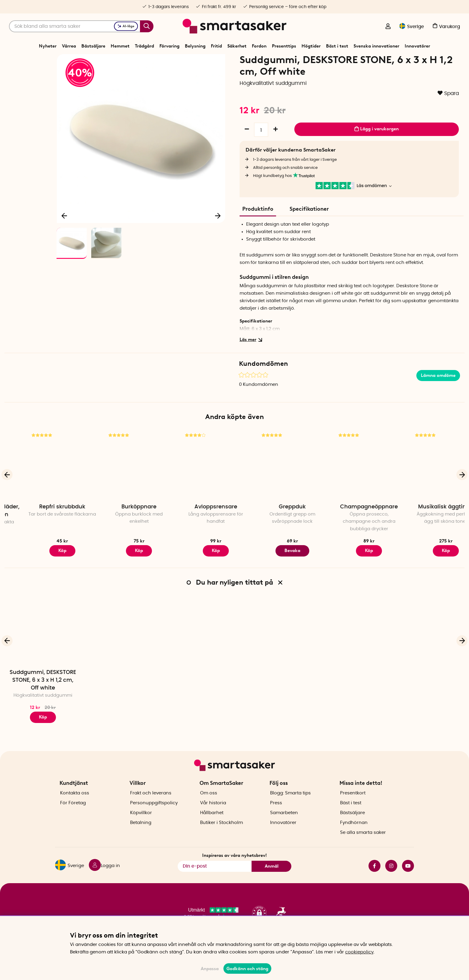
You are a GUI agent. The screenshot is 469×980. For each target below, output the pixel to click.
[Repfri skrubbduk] (119, 485)
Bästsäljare (93, 46)
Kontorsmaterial (200, 61)
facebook (374, 876)
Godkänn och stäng (247, 969)
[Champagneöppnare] (426, 485)
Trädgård (144, 46)
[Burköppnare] (196, 485)
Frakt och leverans (151, 804)
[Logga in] (388, 27)
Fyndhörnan (354, 833)
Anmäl (272, 877)
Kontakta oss (75, 804)
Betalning (141, 833)
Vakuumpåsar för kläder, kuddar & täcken (43, 531)
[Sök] (81, 26)
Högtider (311, 46)
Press (276, 813)
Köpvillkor (141, 823)
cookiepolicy (359, 952)
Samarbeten (284, 823)
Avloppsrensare (273, 528)
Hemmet (120, 46)
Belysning (195, 46)
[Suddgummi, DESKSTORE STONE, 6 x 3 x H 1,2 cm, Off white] (43, 651)
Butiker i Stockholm (221, 833)
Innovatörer (417, 46)
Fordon (259, 46)
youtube (408, 876)
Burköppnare (196, 528)
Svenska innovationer (376, 46)
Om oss (209, 804)
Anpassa (210, 969)
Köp (43, 571)
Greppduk (349, 528)
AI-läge (126, 26)
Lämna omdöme (438, 396)
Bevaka (350, 571)
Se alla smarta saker (363, 843)
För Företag (73, 813)
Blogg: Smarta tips (290, 804)
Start (155, 61)
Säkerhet (237, 46)
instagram (391, 876)
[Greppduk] (349, 485)
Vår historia (213, 813)
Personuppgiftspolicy (154, 813)
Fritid (216, 46)
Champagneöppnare (426, 528)
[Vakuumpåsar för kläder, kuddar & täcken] (43, 485)
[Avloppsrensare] (273, 485)
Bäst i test (337, 46)
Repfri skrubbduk (119, 528)
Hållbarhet (212, 823)
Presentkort (353, 804)
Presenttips (284, 46)
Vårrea (69, 46)
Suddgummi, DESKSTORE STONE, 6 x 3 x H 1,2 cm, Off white (43, 701)
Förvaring (169, 46)
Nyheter (48, 46)
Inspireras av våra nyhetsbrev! (234, 866)
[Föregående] (65, 235)
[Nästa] (218, 235)
